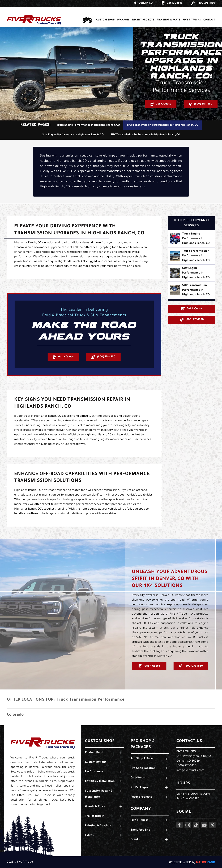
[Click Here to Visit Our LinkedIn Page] (196, 825)
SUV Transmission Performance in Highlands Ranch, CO (145, 135)
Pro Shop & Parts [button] (168, 14)
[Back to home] (34, 14)
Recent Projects (143, 14)
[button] (143, 3)
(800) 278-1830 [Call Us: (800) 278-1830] (186, 766)
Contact (209, 14)
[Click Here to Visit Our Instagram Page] (188, 825)
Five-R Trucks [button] (192, 14)
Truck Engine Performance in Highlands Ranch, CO (88, 125)
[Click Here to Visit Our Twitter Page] (212, 825)
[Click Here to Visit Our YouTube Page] (204, 825)
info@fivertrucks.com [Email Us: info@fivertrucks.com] (190, 770)
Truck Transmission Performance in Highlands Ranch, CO (163, 125)
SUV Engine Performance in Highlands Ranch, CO (73, 135)
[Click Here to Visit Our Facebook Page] (180, 825)
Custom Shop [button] (105, 14)
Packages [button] (123, 14)
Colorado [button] (15, 715)
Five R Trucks (186, 752)
